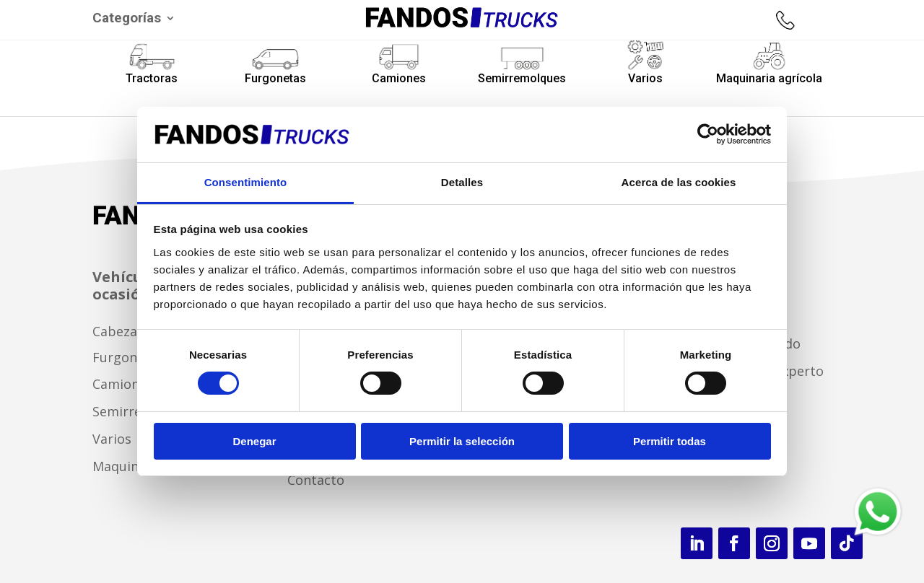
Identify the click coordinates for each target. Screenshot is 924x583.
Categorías (127, 19)
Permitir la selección (462, 441)
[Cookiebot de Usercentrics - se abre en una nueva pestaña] (708, 134)
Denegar (254, 441)
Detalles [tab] (462, 182)
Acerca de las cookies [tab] (679, 182)
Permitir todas (670, 441)
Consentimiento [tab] (246, 182)
